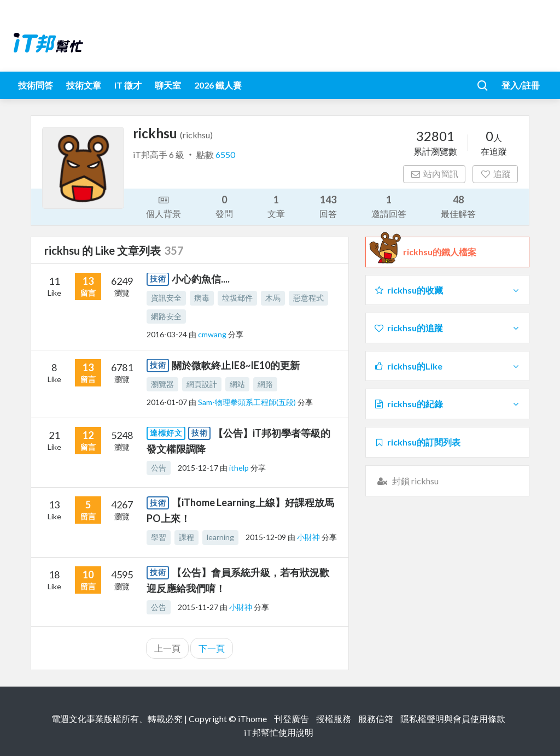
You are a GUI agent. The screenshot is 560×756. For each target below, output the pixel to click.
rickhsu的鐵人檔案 (440, 252)
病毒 (202, 298)
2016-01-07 (167, 402)
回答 (328, 206)
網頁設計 (202, 384)
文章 (276, 206)
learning (220, 537)
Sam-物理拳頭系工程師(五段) (248, 402)
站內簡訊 (434, 174)
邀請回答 (389, 206)
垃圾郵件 (237, 298)
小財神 (309, 537)
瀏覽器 (162, 384)
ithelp (240, 468)
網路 (265, 384)
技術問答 (36, 85)
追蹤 (495, 174)
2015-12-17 (198, 468)
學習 (159, 537)
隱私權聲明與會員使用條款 (453, 719)
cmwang (213, 334)
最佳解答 (458, 206)
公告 (159, 468)
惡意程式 (308, 298)
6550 (225, 154)
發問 (224, 206)
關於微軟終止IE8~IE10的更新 (236, 365)
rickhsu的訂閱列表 (417, 442)
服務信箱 (376, 719)
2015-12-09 (266, 537)
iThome (252, 719)
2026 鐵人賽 (218, 85)
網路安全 (166, 316)
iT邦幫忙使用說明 (279, 732)
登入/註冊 (521, 85)
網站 (237, 384)
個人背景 (164, 206)
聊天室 (168, 85)
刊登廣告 (291, 719)
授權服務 (334, 719)
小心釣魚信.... (201, 279)
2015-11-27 (198, 607)
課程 (186, 537)
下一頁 (212, 648)
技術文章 (84, 85)
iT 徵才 (128, 85)
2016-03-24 (167, 334)
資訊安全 (166, 298)
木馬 (273, 298)
